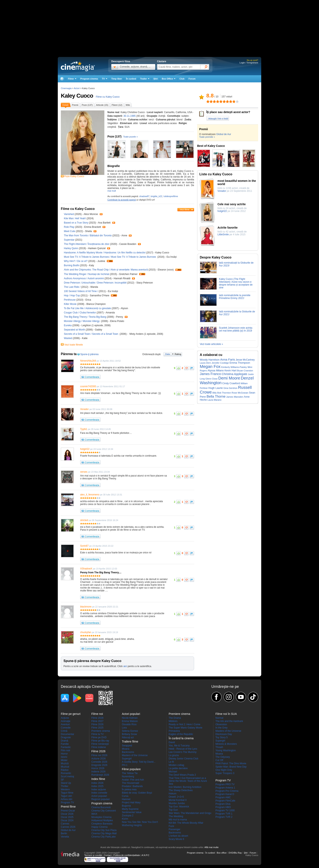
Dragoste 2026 (99, 765)
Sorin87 (84, 546)
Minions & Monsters (226, 744)
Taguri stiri (66, 796)
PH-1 (125, 765)
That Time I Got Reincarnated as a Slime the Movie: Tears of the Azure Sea (188, 781)
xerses (84, 472)
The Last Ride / (73, 287)
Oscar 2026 (67, 814)
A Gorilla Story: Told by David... (139, 762)
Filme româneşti (100, 744)
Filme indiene (99, 747)
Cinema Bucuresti (101, 807)
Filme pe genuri (71, 714)
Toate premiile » (207, 137)
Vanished (69, 214)
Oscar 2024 (67, 820)
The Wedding (176, 816)
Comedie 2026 (99, 762)
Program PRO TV (225, 784)
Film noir (66, 750)
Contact (108, 855)
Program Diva (223, 804)
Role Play (69, 227)
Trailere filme (130, 742)
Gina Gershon (230, 388)
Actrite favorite (228, 228)
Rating (178, 354)
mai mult (112, 191)
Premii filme (68, 807)
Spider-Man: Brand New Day (231, 767)
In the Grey (221, 728)
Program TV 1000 (225, 810)
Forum (192, 79)
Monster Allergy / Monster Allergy (82, 321)
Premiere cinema (101, 731)
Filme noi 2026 (99, 755)
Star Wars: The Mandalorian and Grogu (190, 813)
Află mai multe (212, 847)
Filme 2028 (97, 718)
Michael (173, 772)
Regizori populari (101, 799)
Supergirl (127, 759)
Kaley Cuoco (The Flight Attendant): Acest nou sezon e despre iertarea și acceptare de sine (236, 283)
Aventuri (65, 724)
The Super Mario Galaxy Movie (185, 728)
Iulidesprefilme (171, 196)
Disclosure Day (224, 734)
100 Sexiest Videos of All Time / (81, 291)
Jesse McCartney (245, 360)
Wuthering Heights (132, 825)
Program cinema (89, 79)
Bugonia (126, 806)
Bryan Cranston (245, 371)
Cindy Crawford (231, 383)
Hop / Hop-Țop (72, 296)
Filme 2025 (97, 728)
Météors (173, 721)
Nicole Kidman (130, 718)
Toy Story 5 (222, 737)
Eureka (68, 325)
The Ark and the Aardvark (229, 721)
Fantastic (66, 747)
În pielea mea (129, 789)
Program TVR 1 (224, 814)
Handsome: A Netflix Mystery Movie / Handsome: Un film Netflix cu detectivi (105, 253)
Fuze (171, 826)
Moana (126, 749)
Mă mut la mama (178, 820)
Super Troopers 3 (225, 773)
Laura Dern (205, 363)
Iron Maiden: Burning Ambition (185, 787)
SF (62, 780)
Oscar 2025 (67, 817)
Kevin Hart (230, 371)
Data (168, 354)
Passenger (174, 829)
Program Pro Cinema (227, 791)
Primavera (174, 731)
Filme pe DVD (99, 737)
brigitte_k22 (157, 196)
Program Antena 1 (225, 788)
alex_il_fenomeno (90, 495)
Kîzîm (125, 819)
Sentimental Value (132, 812)
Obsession (221, 724)
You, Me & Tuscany (179, 746)
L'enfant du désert (178, 836)
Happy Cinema (99, 827)
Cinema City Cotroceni (104, 811)
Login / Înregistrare (249, 63)
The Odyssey (223, 757)
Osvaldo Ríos (129, 724)
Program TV (67, 803)
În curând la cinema (181, 738)
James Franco (210, 374)
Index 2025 (97, 786)
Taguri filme (67, 793)
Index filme (98, 779)
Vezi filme (184, 209)
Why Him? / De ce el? (76, 261)
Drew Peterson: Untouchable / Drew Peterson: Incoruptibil (95, 283)
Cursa (125, 796)
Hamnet (126, 799)
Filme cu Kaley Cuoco (108, 97)
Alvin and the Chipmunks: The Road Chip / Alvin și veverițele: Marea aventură (106, 270)
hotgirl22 (85, 449)
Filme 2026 (97, 724)
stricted (84, 520)
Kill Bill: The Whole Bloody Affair (186, 823)
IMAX (94, 814)
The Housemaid (131, 783)
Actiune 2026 (98, 759)
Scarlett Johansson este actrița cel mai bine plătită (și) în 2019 (236, 329)
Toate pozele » (131, 137)
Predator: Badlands (132, 786)
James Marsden (235, 397)
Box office (222, 853)
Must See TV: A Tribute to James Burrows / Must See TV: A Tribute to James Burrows (110, 257)
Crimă (64, 731)
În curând (131, 79)
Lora (124, 728)
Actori (77, 88)
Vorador (84, 409)
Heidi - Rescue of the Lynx (183, 749)
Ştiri (156, 79)
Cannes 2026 (68, 827)
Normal (219, 718)
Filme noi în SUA (226, 714)
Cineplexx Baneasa (102, 824)
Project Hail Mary (131, 803)
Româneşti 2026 (100, 775)
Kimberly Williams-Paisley (234, 367)
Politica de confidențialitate (127, 855)
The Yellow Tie (130, 773)
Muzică (65, 763)
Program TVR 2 (224, 817)
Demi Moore (229, 378)
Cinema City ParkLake (103, 837)
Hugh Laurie (216, 388)
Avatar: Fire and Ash (133, 780)
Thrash (219, 747)
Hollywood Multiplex (102, 820)
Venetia (65, 837)
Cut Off (219, 760)
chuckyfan (86, 632)
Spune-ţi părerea (89, 354)
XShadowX (86, 569)
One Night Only (224, 770)
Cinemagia (66, 88)
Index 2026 (97, 783)
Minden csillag (176, 765)
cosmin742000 (88, 386)
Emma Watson (130, 721)
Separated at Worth (75, 330)
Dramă (64, 741)
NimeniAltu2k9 (88, 361)
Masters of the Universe (135, 755)
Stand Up (66, 783)
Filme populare (131, 769)
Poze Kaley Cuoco (74, 176)
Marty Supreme (130, 809)
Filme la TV (97, 734)
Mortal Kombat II (178, 800)
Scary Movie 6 (176, 839)
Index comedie (99, 793)
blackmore (86, 607)
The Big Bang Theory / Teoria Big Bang (85, 317)
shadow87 (144, 196)
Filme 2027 (97, 721)
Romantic (66, 773)
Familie (65, 744)
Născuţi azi (128, 737)
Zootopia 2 (128, 816)
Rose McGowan (240, 393)
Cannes (65, 824)
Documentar (67, 734)
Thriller (65, 786)
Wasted (68, 338)
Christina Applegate (234, 374)
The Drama (175, 718)
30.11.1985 (130, 116)
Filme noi (97, 714)
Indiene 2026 (98, 772)
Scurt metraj (67, 776)
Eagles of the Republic (181, 734)
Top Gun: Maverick (179, 807)
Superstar (69, 240)
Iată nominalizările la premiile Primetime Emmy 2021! (235, 297)
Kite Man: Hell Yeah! (75, 218)
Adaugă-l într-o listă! (218, 119)
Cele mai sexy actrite (232, 204)
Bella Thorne (216, 396)
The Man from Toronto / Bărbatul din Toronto (88, 236)
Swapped (127, 746)
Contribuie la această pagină (122, 200)
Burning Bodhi (72, 265)
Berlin (64, 833)
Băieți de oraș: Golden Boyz (137, 793)
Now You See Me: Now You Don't (140, 822)
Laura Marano (215, 400)
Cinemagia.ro (78, 66)
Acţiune (65, 718)
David (172, 742)
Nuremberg (128, 776)
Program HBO (223, 807)
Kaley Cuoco (77, 96)
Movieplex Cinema (101, 817)
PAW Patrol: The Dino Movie (231, 763)
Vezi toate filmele (74, 345)
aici (125, 666)
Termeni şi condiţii (93, 855)
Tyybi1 (84, 429)
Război (65, 770)
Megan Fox (210, 366)
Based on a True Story (76, 223)
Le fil (171, 762)
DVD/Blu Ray (235, 853)
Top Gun (173, 810)
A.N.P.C (145, 855)
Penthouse (70, 300)
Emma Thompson (240, 363)
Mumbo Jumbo (177, 803)
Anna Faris (228, 359)
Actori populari (99, 796)
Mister (64, 760)
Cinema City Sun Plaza (104, 830)
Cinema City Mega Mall (104, 833)
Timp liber (117, 79)
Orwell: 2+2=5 (176, 797)
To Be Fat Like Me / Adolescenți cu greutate (87, 308)
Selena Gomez (130, 731)
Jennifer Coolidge (220, 363)
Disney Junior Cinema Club (183, 759)
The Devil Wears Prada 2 (182, 775)
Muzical (65, 767)
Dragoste (66, 737)
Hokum (173, 794)
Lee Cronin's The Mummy (183, 752)
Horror (64, 754)
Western (65, 789)
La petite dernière (178, 768)
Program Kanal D (225, 794)
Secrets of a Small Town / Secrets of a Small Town (92, 334)
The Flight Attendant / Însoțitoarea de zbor (87, 244)
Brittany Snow (129, 734)
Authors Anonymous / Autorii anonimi (84, 278)
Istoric (64, 757)
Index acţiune (99, 789)
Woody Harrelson (210, 360)
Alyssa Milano (216, 370)
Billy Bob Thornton (222, 393)
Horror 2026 (98, 768)
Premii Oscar (68, 811)
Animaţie (66, 721)
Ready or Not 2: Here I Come (184, 724)
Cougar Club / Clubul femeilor (80, 313)
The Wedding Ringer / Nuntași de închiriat (87, 274)
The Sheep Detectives (181, 790)
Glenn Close (212, 379)
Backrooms (128, 752)
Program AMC (223, 797)
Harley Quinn (71, 248)
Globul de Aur (224, 134)
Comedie (66, 728)
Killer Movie (70, 304)
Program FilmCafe (225, 801)
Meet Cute (70, 231)
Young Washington (226, 750)
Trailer (101, 214)
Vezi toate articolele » (211, 344)
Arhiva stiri (67, 799)
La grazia (174, 755)
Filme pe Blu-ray (100, 741)
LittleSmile (223, 234)
